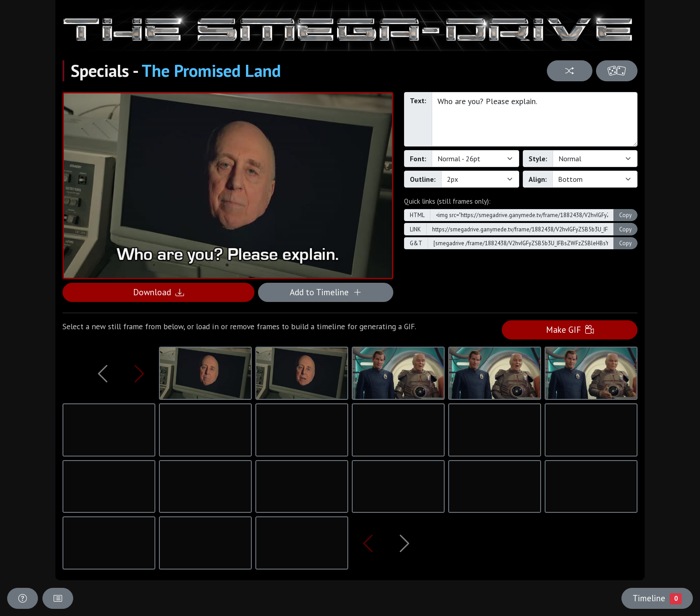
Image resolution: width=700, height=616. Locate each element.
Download (158, 292)
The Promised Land (211, 71)
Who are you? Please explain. (535, 119)
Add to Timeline (326, 292)
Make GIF (570, 329)
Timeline (657, 598)
